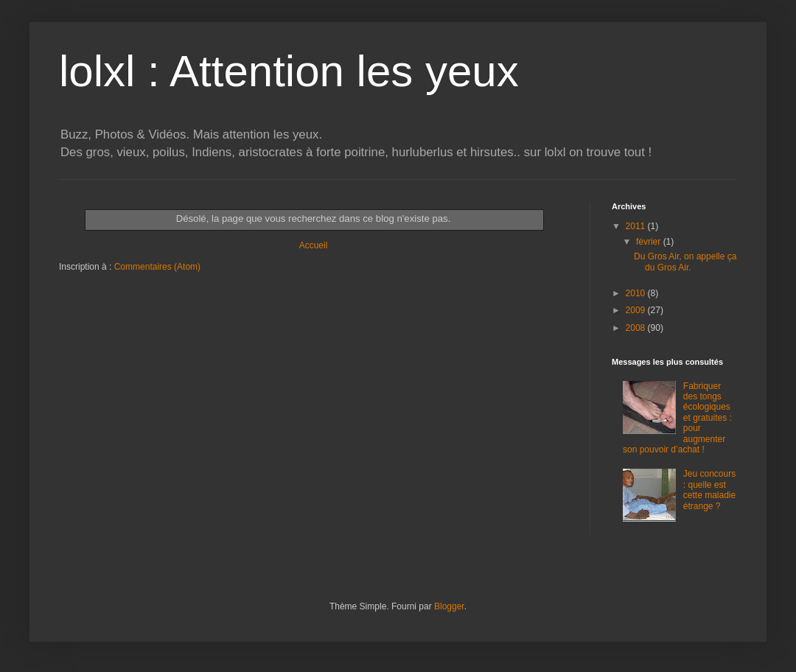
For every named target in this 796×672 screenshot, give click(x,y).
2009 (637, 310)
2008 (637, 328)
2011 (637, 226)
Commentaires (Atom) (157, 267)
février (650, 242)
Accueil (314, 245)
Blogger (449, 606)
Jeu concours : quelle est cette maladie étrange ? (709, 490)
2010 (637, 293)
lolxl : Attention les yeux (289, 71)
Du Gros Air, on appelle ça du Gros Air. (685, 262)
